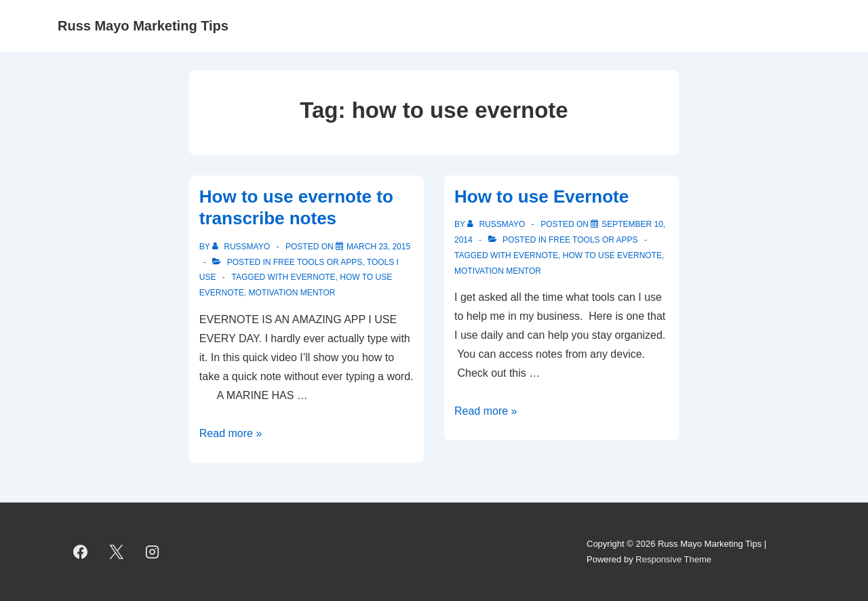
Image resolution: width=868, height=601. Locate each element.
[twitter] (117, 552)
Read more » (231, 433)
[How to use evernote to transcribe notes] (378, 247)
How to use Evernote (541, 196)
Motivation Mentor (292, 293)
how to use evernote (612, 255)
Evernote (313, 277)
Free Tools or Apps (318, 262)
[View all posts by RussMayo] (242, 247)
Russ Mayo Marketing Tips (143, 26)
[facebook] (81, 552)
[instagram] (153, 552)
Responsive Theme (673, 559)
